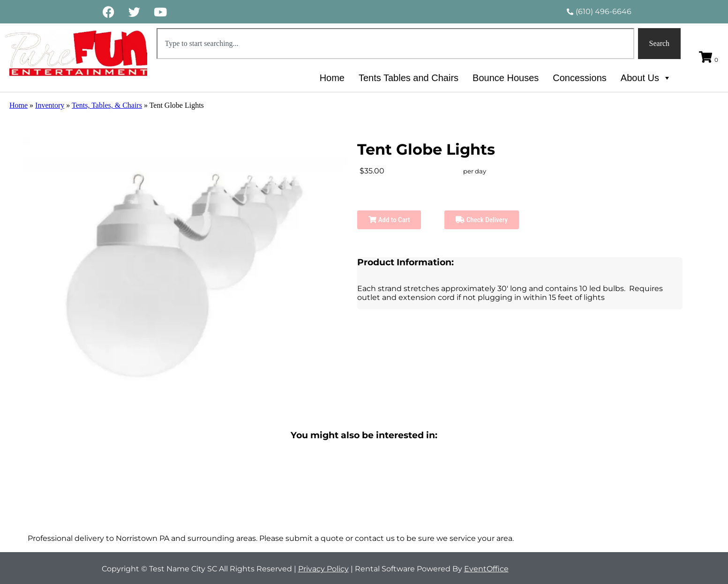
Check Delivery (482, 220)
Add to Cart (389, 220)
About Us (646, 78)
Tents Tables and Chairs (409, 78)
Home (332, 78)
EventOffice (486, 569)
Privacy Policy (323, 569)
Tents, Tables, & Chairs (107, 105)
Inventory (50, 105)
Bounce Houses (506, 78)
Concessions (580, 78)
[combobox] (395, 44)
